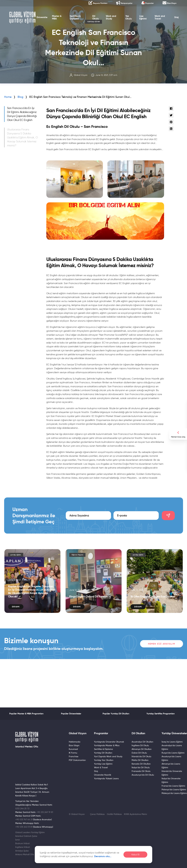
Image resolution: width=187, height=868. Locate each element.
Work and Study (111, 20)
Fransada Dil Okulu (141, 771)
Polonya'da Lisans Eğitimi (174, 789)
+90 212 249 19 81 (45, 812)
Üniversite (40, 21)
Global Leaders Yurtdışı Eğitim (30, 832)
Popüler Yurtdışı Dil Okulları (116, 714)
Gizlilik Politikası (114, 814)
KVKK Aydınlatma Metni (135, 814)
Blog (20, 97)
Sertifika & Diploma (74, 20)
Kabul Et (135, 855)
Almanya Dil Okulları (142, 749)
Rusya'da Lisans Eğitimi (173, 753)
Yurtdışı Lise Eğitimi (103, 764)
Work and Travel (162, 20)
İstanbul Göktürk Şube (26, 836)
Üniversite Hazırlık (103, 775)
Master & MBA (54, 20)
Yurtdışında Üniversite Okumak (109, 742)
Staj (180, 21)
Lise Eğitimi (145, 20)
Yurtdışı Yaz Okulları (104, 760)
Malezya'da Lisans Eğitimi (174, 793)
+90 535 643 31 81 (24, 827)
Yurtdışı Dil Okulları (103, 753)
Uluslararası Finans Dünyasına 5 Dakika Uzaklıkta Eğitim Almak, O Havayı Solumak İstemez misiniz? (22, 137)
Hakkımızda (75, 742)
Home (8, 97)
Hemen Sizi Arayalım (162, 644)
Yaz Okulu (130, 20)
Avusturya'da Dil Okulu (143, 775)
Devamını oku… (103, 856)
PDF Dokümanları (77, 760)
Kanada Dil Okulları (141, 764)
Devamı (16, 607)
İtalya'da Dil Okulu (141, 767)
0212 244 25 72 (22, 808)
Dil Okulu (95, 20)
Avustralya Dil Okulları (142, 742)
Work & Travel (101, 767)
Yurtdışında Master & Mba (107, 745)
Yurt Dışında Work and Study (108, 756)
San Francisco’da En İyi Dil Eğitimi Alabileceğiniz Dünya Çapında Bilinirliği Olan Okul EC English (22, 114)
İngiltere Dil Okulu (140, 745)
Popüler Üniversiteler (71, 714)
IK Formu (73, 753)
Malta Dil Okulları (140, 760)
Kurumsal (73, 749)
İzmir (18, 840)
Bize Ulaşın (74, 745)
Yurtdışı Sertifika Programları (161, 714)
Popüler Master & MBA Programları (26, 714)
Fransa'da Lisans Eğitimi (173, 786)
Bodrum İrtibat (22, 843)
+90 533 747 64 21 (24, 819)
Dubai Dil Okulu (139, 753)
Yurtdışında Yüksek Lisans (106, 778)
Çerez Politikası (97, 814)
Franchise (74, 756)
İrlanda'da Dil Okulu (141, 756)
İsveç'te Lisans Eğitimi (172, 742)
